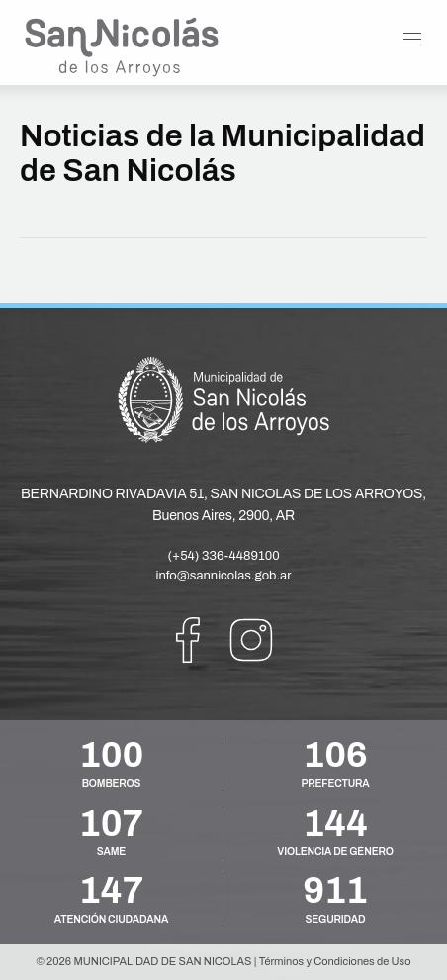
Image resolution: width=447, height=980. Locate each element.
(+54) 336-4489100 (223, 556)
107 (111, 824)
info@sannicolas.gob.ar (224, 576)
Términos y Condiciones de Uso (335, 961)
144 (335, 824)
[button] (412, 40)
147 (111, 891)
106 (335, 756)
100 (111, 756)
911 (335, 891)
